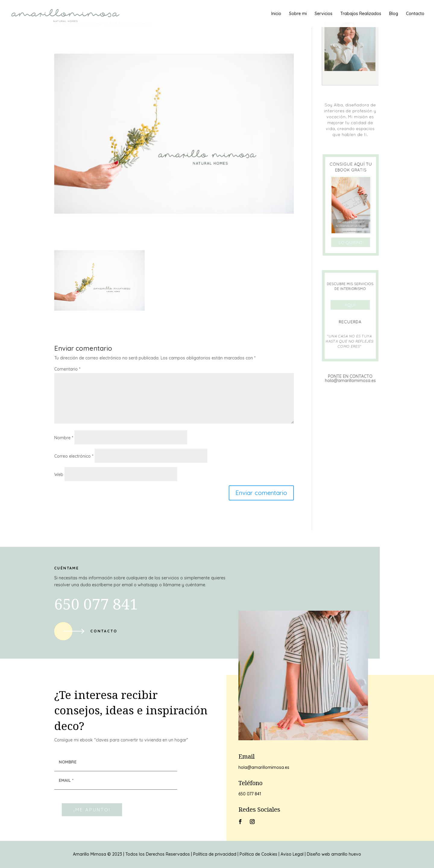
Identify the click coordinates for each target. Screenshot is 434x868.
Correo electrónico (74, 456)
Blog (394, 14)
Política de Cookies (258, 854)
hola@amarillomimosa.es (350, 381)
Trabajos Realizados (361, 14)
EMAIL (66, 780)
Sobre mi (298, 14)
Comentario (67, 369)
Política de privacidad (215, 854)
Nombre (64, 438)
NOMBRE (68, 762)
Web (59, 475)
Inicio (276, 14)
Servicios (324, 14)
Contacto (415, 14)
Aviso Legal (292, 854)
